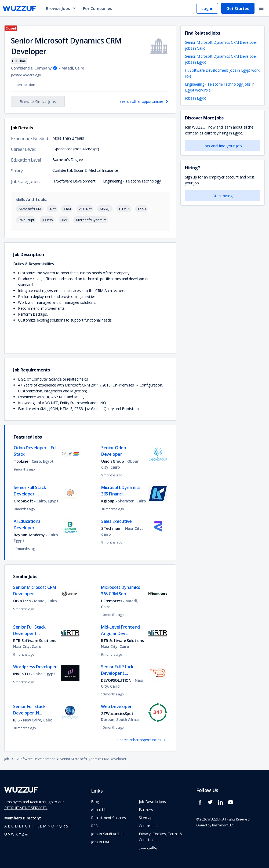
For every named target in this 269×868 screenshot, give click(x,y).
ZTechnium (111, 528)
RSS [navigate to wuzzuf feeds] (94, 826)
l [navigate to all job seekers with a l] (41, 826)
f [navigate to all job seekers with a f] (23, 826)
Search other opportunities (144, 101)
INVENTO (21, 674)
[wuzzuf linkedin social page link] (222, 805)
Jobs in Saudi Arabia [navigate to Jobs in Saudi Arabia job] (107, 834)
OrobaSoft (23, 501)
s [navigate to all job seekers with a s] (67, 826)
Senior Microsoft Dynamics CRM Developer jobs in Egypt (221, 59)
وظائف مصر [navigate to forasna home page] (148, 848)
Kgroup (108, 501)
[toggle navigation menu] (261, 8)
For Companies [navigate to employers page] (98, 8)
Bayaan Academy (29, 535)
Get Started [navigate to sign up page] (238, 8)
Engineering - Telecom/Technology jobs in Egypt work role (220, 87)
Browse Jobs (61, 8)
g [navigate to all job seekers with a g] (26, 826)
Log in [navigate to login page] (207, 8)
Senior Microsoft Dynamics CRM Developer (93, 759)
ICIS (16, 720)
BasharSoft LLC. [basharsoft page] (223, 825)
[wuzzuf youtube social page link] (232, 805)
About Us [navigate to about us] (99, 810)
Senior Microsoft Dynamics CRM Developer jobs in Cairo (221, 45)
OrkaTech (22, 601)
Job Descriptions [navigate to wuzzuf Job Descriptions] (152, 802)
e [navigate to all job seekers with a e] (20, 826)
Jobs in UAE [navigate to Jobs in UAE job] (100, 842)
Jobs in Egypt (195, 98)
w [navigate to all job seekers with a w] (13, 834)
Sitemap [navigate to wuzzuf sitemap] (146, 818)
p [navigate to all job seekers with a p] (57, 826)
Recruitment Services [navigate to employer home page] (108, 818)
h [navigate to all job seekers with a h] (30, 826)
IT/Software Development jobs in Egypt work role (222, 73)
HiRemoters (112, 601)
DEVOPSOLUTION (116, 680)
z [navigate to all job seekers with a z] (23, 834)
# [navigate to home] (26, 834)
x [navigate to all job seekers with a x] (17, 834)
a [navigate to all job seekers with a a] (6, 826)
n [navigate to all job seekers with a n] (49, 826)
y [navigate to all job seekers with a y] (20, 834)
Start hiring (223, 196)
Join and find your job (223, 146)
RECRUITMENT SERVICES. (26, 808)
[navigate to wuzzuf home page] (19, 8)
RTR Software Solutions (35, 641)
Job (9, 759)
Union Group (112, 461)
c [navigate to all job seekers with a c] (12, 826)
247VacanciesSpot (117, 714)
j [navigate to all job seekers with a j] (35, 826)
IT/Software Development (37, 759)
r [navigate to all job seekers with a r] (64, 826)
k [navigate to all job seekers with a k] (38, 826)
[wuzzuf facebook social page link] (201, 805)
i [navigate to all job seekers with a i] (33, 826)
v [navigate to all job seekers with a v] (9, 834)
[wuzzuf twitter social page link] (212, 805)
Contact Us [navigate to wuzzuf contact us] (148, 826)
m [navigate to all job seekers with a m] (45, 826)
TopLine (21, 461)
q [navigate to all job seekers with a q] (60, 826)
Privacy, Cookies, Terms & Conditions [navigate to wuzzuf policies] (161, 837)
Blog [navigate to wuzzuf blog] (95, 802)
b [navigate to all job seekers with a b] (9, 826)
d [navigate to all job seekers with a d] (16, 826)
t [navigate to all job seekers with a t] (70, 826)
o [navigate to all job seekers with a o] (53, 826)
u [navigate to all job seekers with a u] (6, 834)
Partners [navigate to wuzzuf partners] (146, 810)
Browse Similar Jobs (38, 101)
